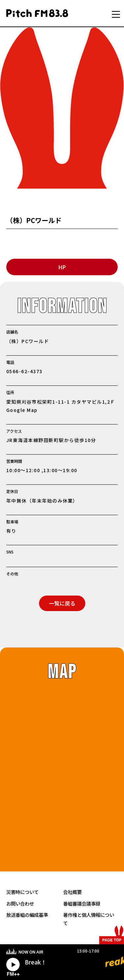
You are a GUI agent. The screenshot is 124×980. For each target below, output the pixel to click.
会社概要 (72, 892)
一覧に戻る (62, 603)
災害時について (22, 892)
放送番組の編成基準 (27, 915)
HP (62, 267)
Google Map (22, 410)
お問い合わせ (20, 903)
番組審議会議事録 (82, 903)
